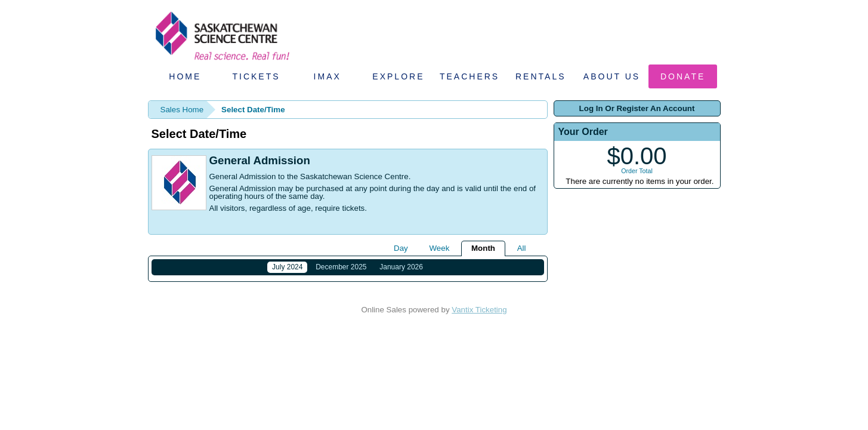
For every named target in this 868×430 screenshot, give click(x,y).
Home (185, 76)
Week (439, 248)
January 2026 (401, 267)
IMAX (328, 76)
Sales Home (182, 110)
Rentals (541, 76)
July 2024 (287, 267)
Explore (398, 76)
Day (401, 248)
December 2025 (341, 267)
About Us (612, 76)
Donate (683, 76)
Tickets (256, 76)
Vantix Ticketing (479, 317)
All (522, 248)
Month (483, 248)
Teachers (469, 76)
